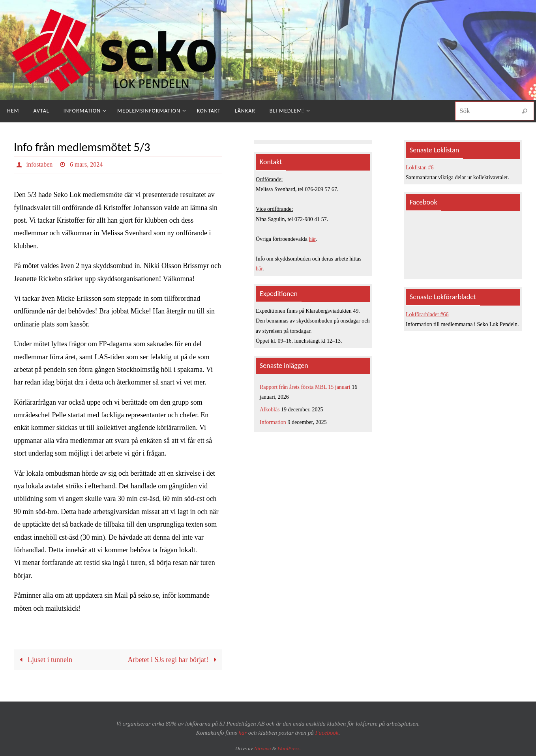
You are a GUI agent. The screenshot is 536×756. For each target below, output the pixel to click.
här (312, 239)
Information (273, 422)
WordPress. (289, 748)
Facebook (327, 733)
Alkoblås (270, 410)
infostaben (40, 164)
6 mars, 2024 (86, 164)
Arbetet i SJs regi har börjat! (174, 660)
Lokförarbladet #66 (427, 314)
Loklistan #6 (420, 168)
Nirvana (263, 748)
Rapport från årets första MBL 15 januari (305, 387)
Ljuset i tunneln (44, 660)
